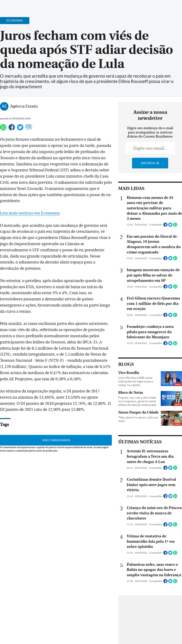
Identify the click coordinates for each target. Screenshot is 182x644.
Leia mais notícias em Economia (30, 213)
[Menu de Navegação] (11, 5)
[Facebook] (151, 7)
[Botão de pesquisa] (24, 5)
